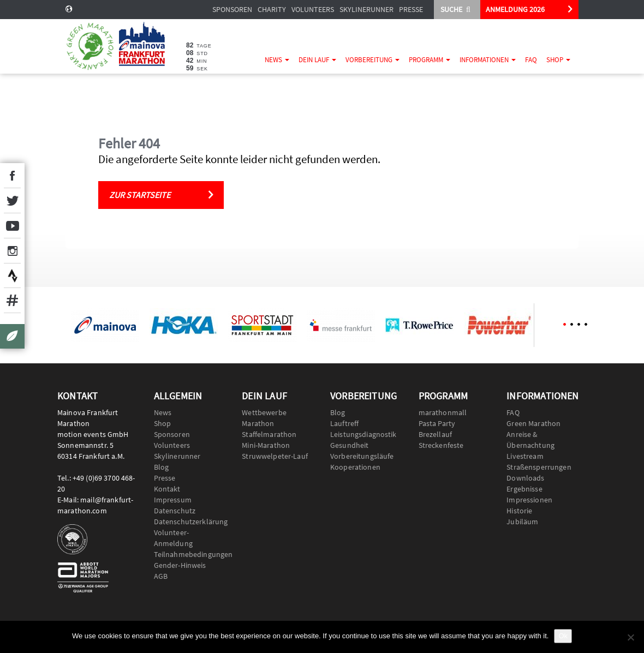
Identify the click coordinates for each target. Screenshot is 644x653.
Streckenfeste (441, 445)
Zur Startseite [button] (140, 195)
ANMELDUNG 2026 (515, 9)
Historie (519, 511)
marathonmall (443, 412)
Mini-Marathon (266, 445)
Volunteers (313, 9)
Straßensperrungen (539, 467)
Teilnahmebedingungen (190, 554)
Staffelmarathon (269, 434)
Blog (162, 467)
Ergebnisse (524, 489)
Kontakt (167, 489)
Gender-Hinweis (180, 565)
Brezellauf (435, 434)
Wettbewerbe (264, 412)
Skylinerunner (366, 9)
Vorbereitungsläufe (362, 456)
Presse (411, 9)
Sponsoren (232, 9)
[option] (105, 325)
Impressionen (529, 500)
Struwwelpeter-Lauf (275, 456)
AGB (161, 576)
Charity (272, 9)
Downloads (525, 478)
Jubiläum (522, 522)
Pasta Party (437, 423)
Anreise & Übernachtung (530, 440)
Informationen (488, 60)
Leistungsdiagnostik (363, 434)
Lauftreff (344, 423)
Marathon (258, 423)
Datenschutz (175, 511)
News (277, 60)
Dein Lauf (317, 60)
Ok (563, 636)
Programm (430, 60)
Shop (558, 60)
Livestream (525, 456)
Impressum (173, 500)
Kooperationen (355, 467)
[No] (630, 637)
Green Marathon (533, 423)
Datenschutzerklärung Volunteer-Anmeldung (190, 532)
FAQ (531, 60)
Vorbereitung (372, 60)
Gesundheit (349, 445)
